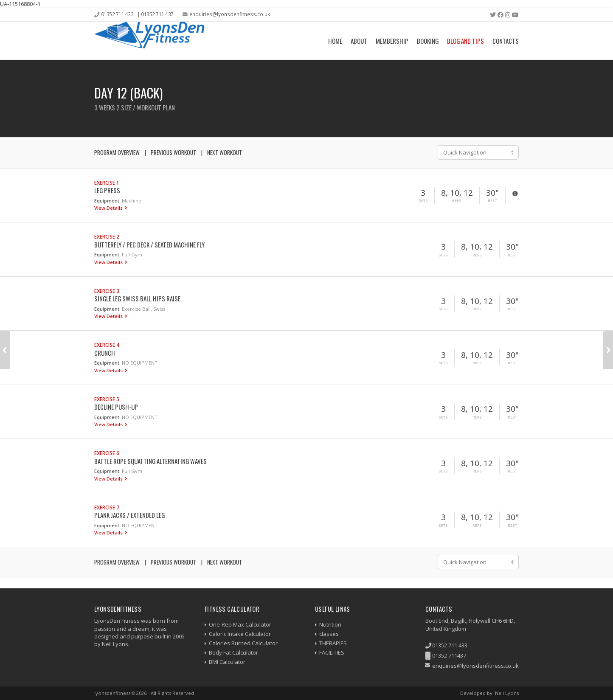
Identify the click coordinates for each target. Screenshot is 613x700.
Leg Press (107, 190)
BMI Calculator (227, 662)
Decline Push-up (116, 407)
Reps (457, 201)
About (359, 41)
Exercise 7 (107, 507)
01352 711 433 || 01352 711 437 (137, 14)
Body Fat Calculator (233, 652)
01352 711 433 (450, 645)
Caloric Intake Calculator (240, 634)
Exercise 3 (107, 291)
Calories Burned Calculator (243, 643)
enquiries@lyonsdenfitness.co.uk (230, 14)
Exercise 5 (107, 399)
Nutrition (330, 624)
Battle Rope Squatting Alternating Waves (150, 461)
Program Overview (117, 152)
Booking (428, 41)
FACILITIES (332, 652)
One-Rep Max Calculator (240, 624)
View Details (109, 208)
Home (335, 41)
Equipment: (107, 201)
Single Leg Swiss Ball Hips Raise (137, 298)
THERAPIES (333, 643)
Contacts (506, 41)
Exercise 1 (107, 183)
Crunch (105, 353)
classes (329, 634)
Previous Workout (173, 152)
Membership (392, 41)
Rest (492, 201)
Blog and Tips (465, 41)
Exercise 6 (107, 453)
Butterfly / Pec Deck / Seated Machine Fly (149, 245)
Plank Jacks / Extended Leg (129, 515)
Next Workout (225, 152)
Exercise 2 (107, 236)
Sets (423, 201)
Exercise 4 (107, 345)
